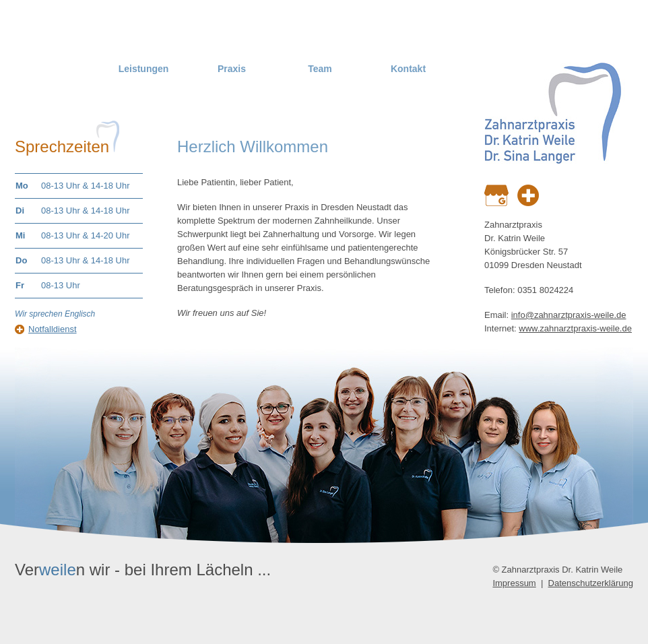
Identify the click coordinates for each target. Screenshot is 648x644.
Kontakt (408, 69)
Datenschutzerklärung (591, 583)
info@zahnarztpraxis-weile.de (569, 315)
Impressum (514, 583)
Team (320, 69)
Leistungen (144, 69)
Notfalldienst (53, 329)
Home (56, 69)
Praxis (232, 69)
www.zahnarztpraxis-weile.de (575, 328)
